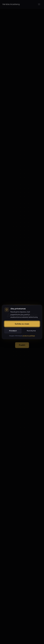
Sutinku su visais (22, 324)
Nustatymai (31, 331)
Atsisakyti (13, 331)
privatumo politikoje (29, 336)
